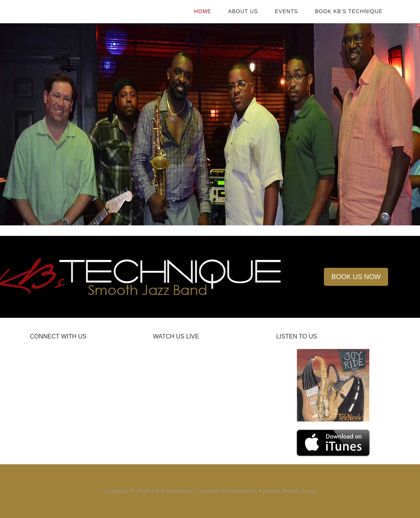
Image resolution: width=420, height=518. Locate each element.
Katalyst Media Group (288, 491)
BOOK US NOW (356, 277)
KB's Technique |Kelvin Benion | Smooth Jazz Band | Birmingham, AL (90, 11)
